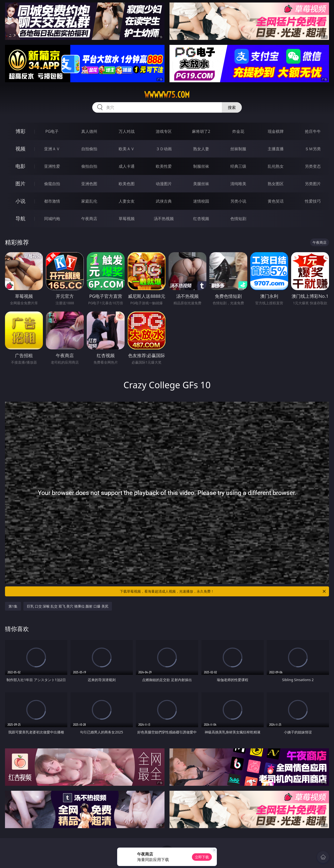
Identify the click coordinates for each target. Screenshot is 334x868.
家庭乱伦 (89, 201)
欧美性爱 (164, 166)
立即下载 (202, 857)
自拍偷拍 (89, 149)
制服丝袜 (201, 166)
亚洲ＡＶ (52, 149)
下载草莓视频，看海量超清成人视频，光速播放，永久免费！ (223, 591)
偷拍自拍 (89, 166)
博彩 (20, 131)
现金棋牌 (276, 131)
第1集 (13, 606)
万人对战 (127, 131)
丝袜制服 (238, 149)
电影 (20, 166)
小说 (20, 201)
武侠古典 (164, 201)
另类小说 (238, 201)
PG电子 (52, 131)
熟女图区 (276, 184)
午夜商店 (89, 219)
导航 (20, 218)
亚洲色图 (89, 184)
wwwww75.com (167, 95)
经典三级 (238, 166)
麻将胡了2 (201, 131)
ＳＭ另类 (313, 149)
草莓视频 (127, 219)
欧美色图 (127, 184)
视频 (20, 149)
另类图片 (313, 184)
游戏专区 (164, 131)
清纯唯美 (238, 184)
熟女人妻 (201, 149)
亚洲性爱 (52, 166)
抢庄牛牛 (313, 131)
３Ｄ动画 (164, 149)
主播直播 (276, 149)
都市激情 (52, 201)
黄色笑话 (276, 201)
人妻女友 (127, 201)
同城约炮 (52, 219)
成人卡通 (127, 166)
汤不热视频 (164, 219)
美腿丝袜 (201, 184)
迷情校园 (201, 201)
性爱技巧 (313, 201)
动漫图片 (164, 184)
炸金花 (238, 131)
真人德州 (89, 131)
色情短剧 (238, 219)
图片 (20, 184)
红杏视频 (201, 219)
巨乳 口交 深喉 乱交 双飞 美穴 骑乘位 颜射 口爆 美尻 (68, 606)
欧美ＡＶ (127, 149)
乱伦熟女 (276, 166)
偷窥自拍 (52, 184)
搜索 (232, 107)
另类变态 (313, 166)
